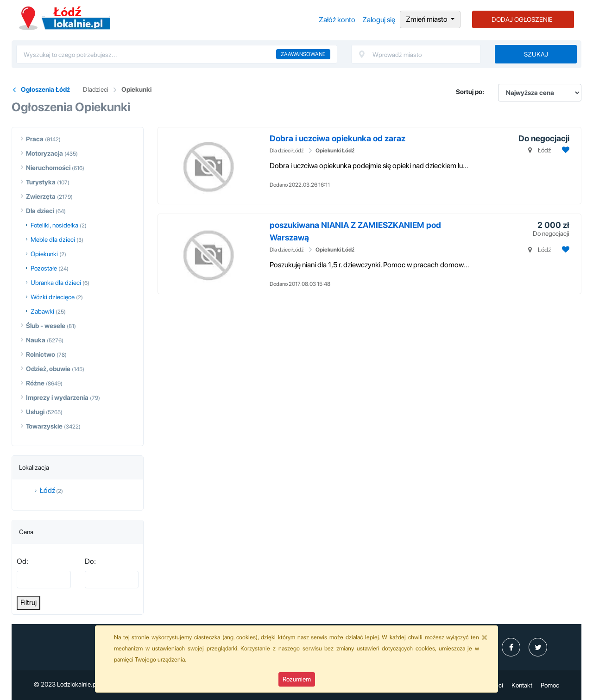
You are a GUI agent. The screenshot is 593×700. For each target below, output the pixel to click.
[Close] (485, 637)
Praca (35, 139)
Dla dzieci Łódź (287, 151)
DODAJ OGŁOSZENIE (522, 19)
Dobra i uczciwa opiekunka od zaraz (338, 138)
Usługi (35, 412)
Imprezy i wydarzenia (57, 397)
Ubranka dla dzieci (56, 283)
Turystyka (41, 182)
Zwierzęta (41, 196)
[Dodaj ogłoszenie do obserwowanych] (565, 150)
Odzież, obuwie (48, 369)
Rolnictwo (41, 354)
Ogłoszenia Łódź (65, 18)
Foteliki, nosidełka (54, 225)
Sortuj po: (470, 92)
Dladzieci (96, 89)
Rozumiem (297, 679)
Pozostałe (44, 268)
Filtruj (28, 602)
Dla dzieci (40, 211)
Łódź (47, 490)
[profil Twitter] (538, 647)
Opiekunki (136, 89)
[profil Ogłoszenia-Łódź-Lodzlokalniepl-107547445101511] (511, 647)
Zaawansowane (303, 54)
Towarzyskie (44, 426)
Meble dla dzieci (53, 240)
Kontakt (522, 685)
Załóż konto (337, 20)
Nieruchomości (48, 168)
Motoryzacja (44, 153)
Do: (90, 561)
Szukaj (536, 54)
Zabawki (42, 311)
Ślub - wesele (46, 326)
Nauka (36, 340)
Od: (22, 561)
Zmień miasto (427, 19)
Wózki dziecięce (53, 297)
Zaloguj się (379, 20)
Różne (35, 383)
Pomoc (550, 685)
